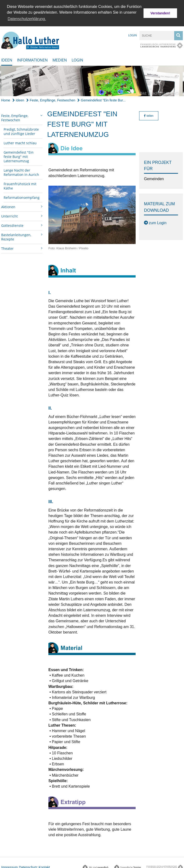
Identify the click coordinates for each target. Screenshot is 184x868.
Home (6, 99)
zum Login (158, 222)
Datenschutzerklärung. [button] (27, 19)
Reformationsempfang (22, 196)
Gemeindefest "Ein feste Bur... (101, 99)
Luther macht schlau (20, 142)
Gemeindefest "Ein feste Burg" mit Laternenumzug (19, 155)
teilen (149, 115)
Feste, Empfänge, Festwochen (51, 99)
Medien (60, 59)
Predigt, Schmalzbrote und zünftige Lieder (21, 130)
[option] (92, 80)
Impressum (9, 866)
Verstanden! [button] (160, 13)
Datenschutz (28, 866)
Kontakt (44, 866)
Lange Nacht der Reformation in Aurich (21, 171)
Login (132, 34)
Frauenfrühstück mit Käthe (20, 185)
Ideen (7, 59)
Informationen (32, 59)
